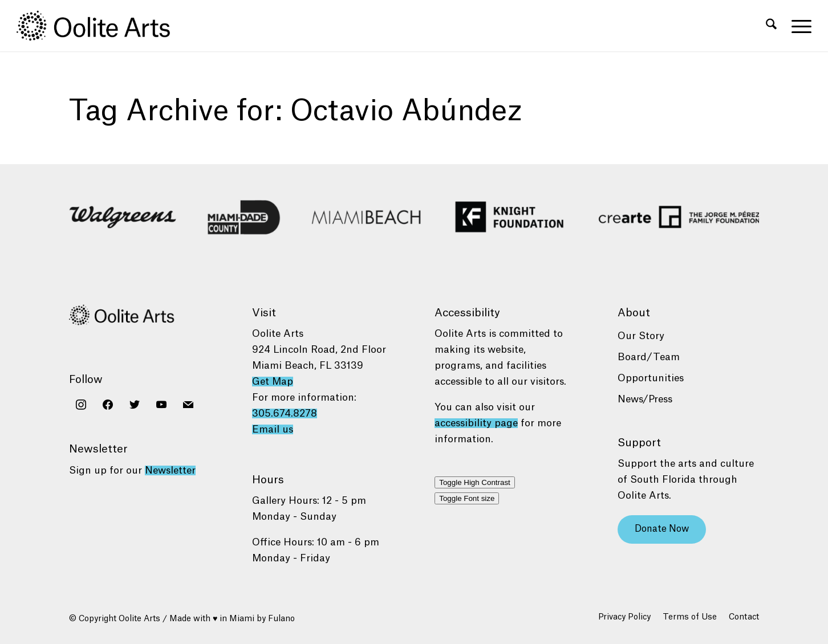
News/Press (645, 399)
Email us (273, 429)
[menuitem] (771, 26)
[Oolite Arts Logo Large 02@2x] (100, 26)
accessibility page (476, 423)
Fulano (281, 619)
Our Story (641, 336)
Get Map (273, 382)
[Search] (771, 26)
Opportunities (651, 378)
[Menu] (798, 26)
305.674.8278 (285, 413)
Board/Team (649, 357)
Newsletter (170, 470)
